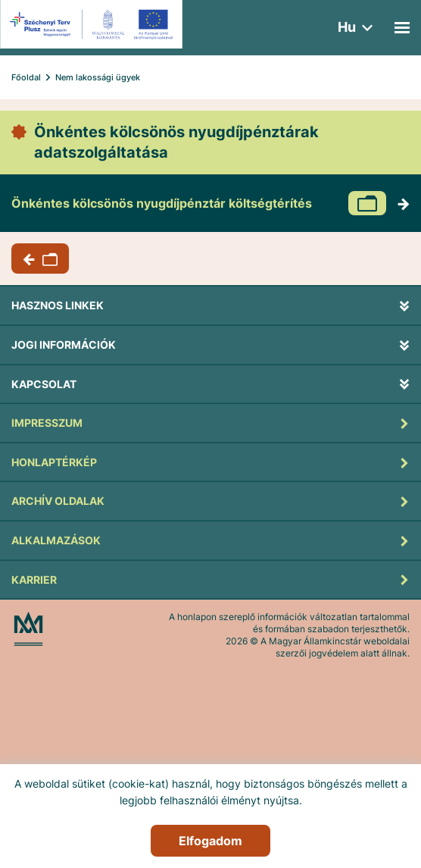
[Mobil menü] (402, 28)
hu (347, 27)
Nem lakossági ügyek (98, 77)
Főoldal (26, 77)
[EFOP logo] (94, 24)
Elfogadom (210, 841)
